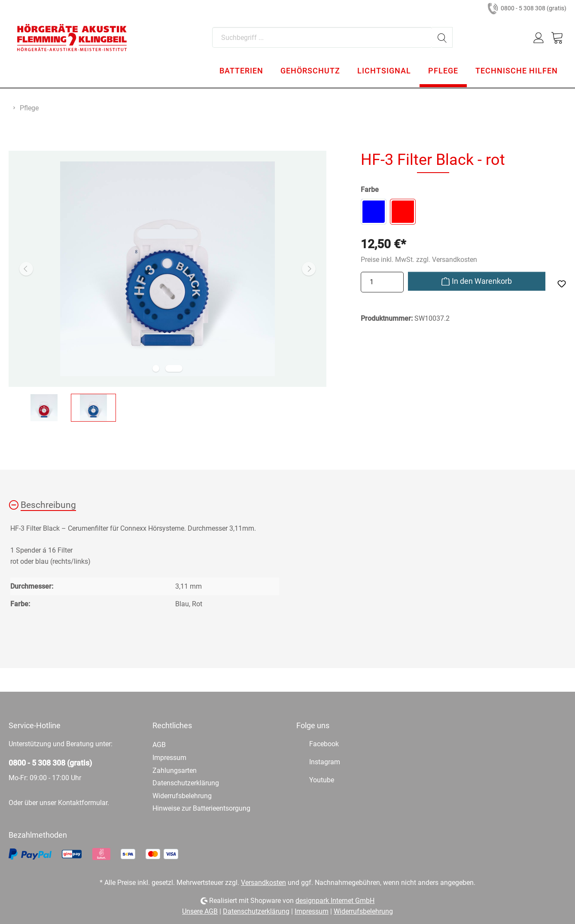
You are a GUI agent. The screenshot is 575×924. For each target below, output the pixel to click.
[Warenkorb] (557, 37)
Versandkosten (263, 883)
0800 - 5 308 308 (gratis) (527, 8)
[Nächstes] (309, 269)
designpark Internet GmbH (335, 901)
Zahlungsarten (175, 771)
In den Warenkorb (476, 281)
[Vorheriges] (26, 269)
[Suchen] (442, 37)
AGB (159, 745)
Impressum (169, 758)
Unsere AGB (200, 911)
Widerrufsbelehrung (182, 796)
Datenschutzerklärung (186, 783)
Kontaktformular (83, 803)
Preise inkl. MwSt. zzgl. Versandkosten (419, 260)
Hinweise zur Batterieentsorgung (201, 808)
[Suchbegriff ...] (322, 37)
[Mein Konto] (538, 37)
